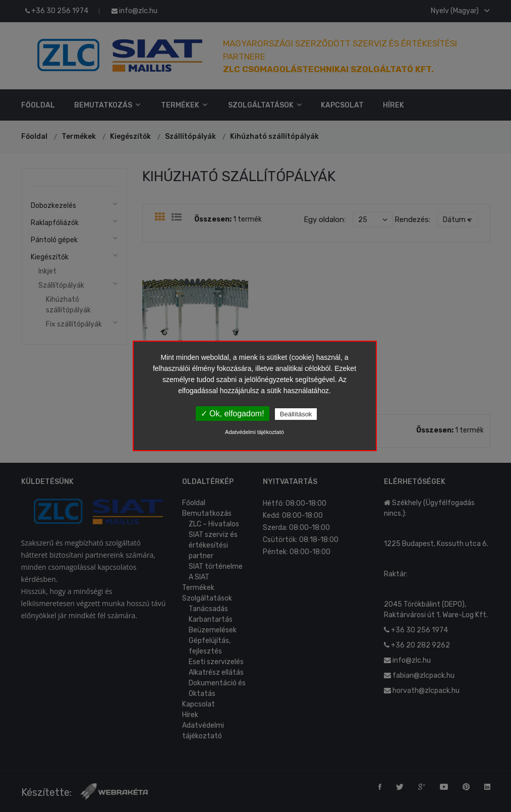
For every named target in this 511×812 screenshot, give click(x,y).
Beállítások (296, 414)
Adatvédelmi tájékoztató (254, 432)
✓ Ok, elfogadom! (233, 414)
